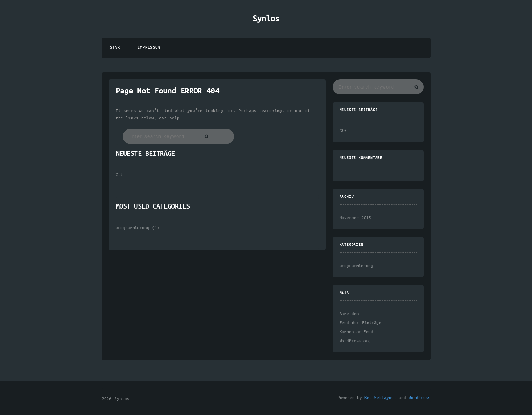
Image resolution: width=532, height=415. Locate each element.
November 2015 (356, 218)
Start (116, 47)
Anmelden (349, 314)
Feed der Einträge (360, 323)
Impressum (149, 47)
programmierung (133, 228)
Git (119, 175)
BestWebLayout (380, 398)
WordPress (420, 398)
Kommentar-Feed (356, 332)
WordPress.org (355, 341)
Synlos (266, 19)
